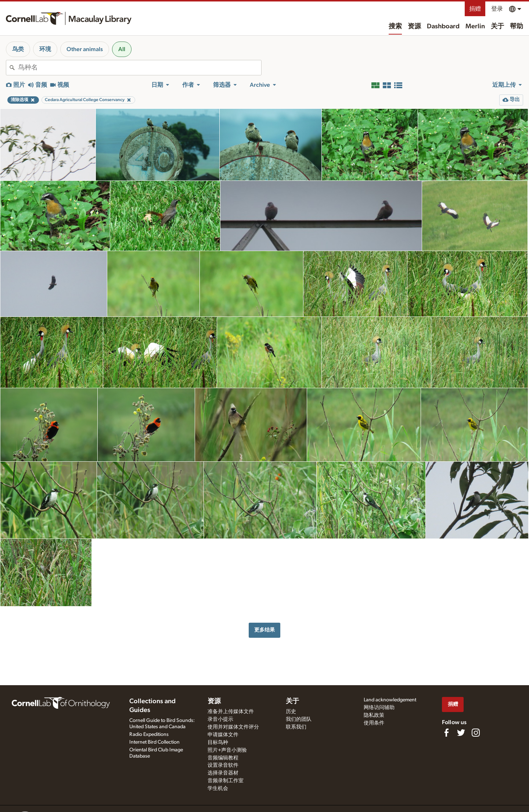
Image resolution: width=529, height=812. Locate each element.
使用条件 (374, 723)
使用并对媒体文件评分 (233, 727)
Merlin (475, 26)
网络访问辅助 (379, 708)
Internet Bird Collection (154, 742)
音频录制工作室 (226, 781)
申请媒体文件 (223, 735)
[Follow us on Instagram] (476, 733)
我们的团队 (299, 719)
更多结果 (264, 630)
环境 (45, 49)
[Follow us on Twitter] (461, 733)
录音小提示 (220, 719)
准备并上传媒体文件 (231, 712)
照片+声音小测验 (227, 750)
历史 (291, 712)
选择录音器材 (223, 773)
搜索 (395, 26)
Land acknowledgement (390, 700)
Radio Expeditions (149, 734)
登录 (497, 9)
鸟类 (18, 49)
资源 (414, 26)
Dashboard (443, 26)
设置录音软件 (223, 765)
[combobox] (140, 68)
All (122, 49)
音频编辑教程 (223, 758)
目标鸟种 (218, 743)
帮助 (517, 26)
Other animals (85, 49)
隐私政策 (374, 715)
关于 (497, 26)
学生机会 (218, 788)
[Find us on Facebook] (446, 733)
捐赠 (475, 9)
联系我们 (296, 727)
